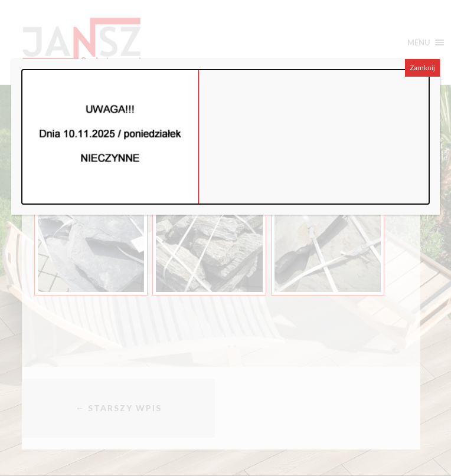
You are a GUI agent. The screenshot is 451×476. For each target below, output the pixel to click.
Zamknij (422, 68)
